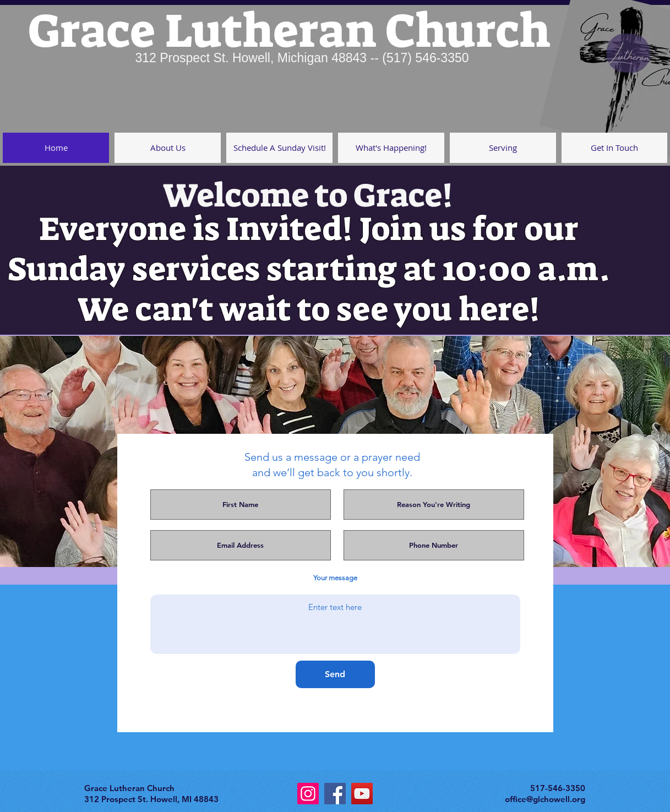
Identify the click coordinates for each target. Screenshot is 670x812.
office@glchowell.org (545, 799)
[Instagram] (308, 794)
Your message (335, 578)
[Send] (335, 674)
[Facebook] (335, 794)
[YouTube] (362, 794)
